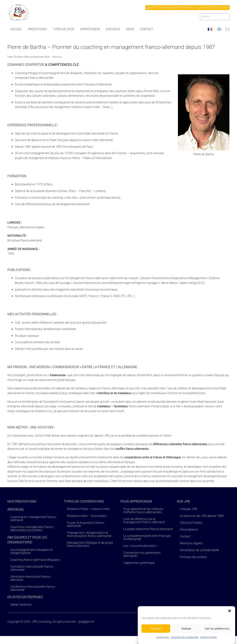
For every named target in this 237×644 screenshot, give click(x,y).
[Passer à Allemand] (57, 57)
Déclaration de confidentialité (185, 640)
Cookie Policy (162, 640)
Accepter (156, 631)
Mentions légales (209, 640)
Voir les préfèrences (217, 631)
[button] (230, 613)
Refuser (187, 631)
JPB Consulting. (42, 622)
